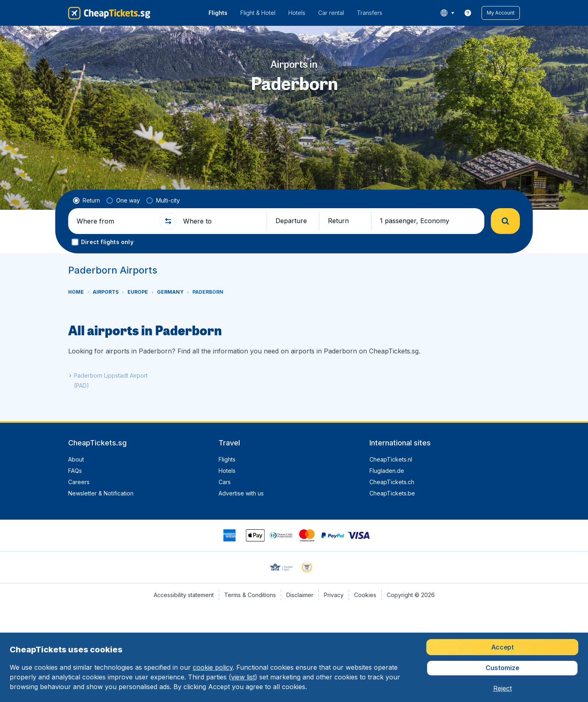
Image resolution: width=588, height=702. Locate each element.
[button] (501, 13)
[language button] (447, 13)
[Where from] (115, 221)
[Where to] (221, 221)
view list (243, 677)
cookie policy (213, 667)
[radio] (87, 201)
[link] (468, 13)
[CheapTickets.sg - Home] (109, 13)
